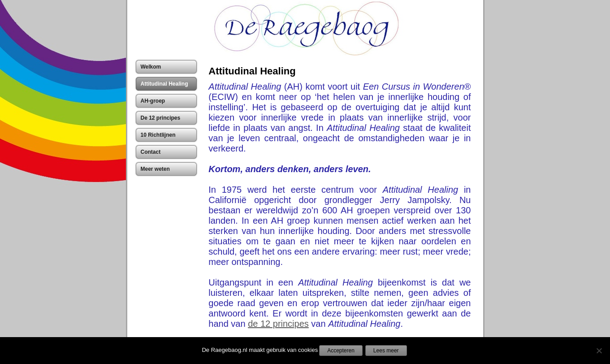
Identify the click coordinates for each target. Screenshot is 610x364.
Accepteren (341, 351)
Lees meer (386, 351)
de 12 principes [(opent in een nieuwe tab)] (278, 324)
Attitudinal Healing (252, 71)
